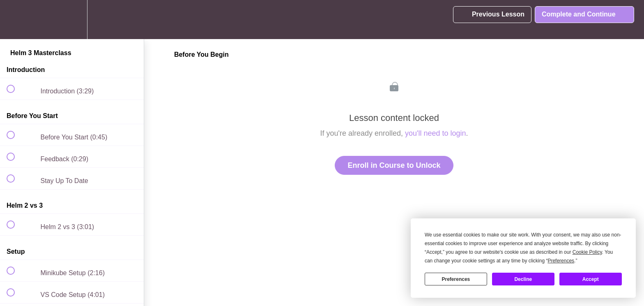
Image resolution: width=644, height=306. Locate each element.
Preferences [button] (561, 261)
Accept (591, 279)
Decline (523, 279)
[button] (15, 20)
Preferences (456, 279)
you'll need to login (436, 133)
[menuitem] (72, 20)
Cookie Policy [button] (587, 252)
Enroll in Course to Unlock (394, 165)
